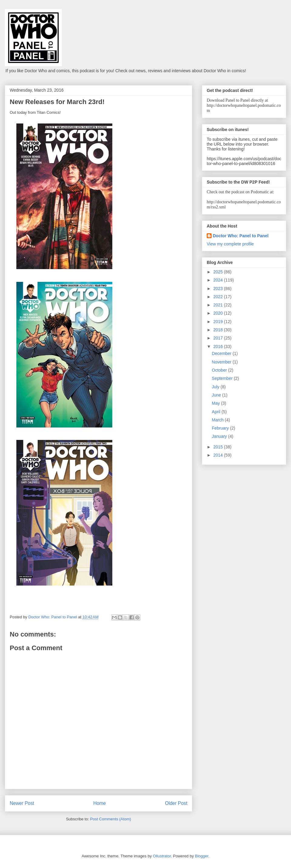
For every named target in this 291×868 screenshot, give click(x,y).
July (216, 387)
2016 (219, 346)
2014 (219, 455)
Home (100, 803)
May (216, 403)
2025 (219, 272)
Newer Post (22, 803)
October (220, 370)
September (223, 378)
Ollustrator (162, 856)
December (222, 353)
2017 (219, 338)
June (217, 395)
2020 (219, 313)
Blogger (202, 856)
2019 (219, 322)
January (220, 436)
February (221, 428)
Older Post (176, 803)
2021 (219, 305)
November (222, 362)
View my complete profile (230, 244)
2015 (219, 447)
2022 (219, 297)
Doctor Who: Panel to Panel (241, 236)
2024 (219, 280)
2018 (219, 330)
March (218, 420)
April (217, 412)
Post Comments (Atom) (110, 819)
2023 (219, 289)
